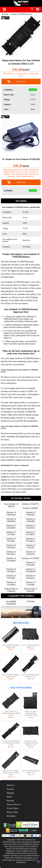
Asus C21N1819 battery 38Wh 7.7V (31, 646)
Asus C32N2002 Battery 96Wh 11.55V (31, 676)
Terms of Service (14, 804)
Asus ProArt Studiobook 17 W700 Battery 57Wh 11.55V (11, 743)
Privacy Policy (13, 808)
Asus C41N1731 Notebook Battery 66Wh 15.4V (11, 713)
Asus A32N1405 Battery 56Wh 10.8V (11, 646)
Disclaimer (11, 816)
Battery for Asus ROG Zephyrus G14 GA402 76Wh (11, 773)
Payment (10, 789)
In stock (33, 90)
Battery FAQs (12, 812)
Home (6, 14)
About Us (11, 785)
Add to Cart (21, 81)
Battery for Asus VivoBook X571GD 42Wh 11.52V (31, 743)
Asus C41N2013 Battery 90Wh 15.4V (11, 676)
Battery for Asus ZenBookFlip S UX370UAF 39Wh (31, 713)
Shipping (10, 793)
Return (9, 797)
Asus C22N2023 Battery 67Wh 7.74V (31, 772)
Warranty (10, 801)
